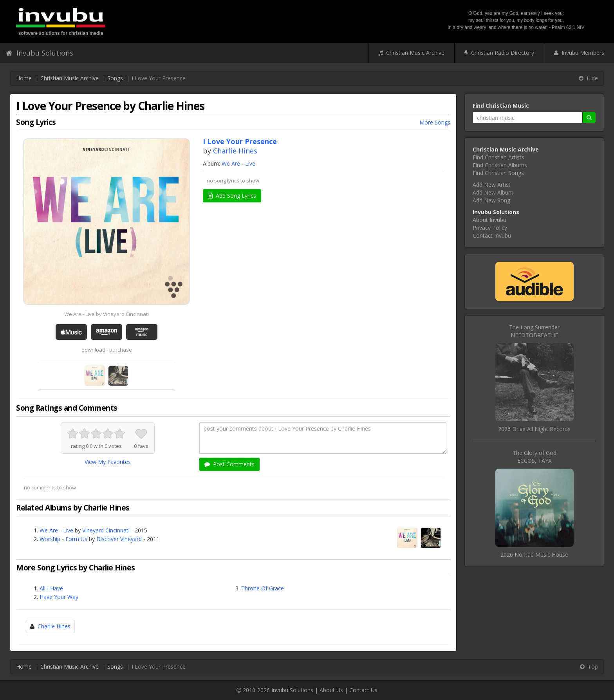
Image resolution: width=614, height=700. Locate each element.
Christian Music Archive (411, 53)
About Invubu (489, 220)
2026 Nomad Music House (534, 555)
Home (24, 78)
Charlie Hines (235, 151)
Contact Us (363, 690)
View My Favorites (108, 462)
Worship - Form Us (63, 539)
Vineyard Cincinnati (106, 530)
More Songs (435, 122)
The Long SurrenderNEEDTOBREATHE (534, 331)
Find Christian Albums (500, 165)
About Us (331, 690)
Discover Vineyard (119, 539)
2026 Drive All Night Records (534, 429)
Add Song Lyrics (232, 196)
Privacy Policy (490, 228)
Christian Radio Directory (499, 53)
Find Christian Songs (498, 173)
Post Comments (229, 464)
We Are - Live (238, 163)
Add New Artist (492, 185)
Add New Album (493, 192)
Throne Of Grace (263, 588)
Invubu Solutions (40, 53)
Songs (115, 78)
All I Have (51, 588)
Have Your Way (59, 597)
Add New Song (491, 200)
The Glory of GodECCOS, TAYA (535, 457)
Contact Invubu (492, 235)
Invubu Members (579, 53)
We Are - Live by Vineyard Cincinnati (107, 314)
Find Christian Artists (498, 157)
